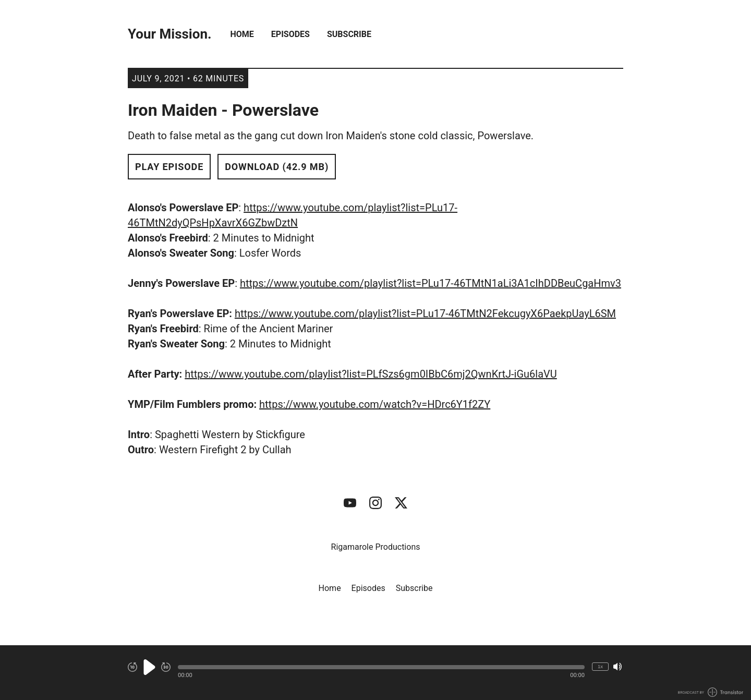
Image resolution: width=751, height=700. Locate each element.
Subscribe (349, 34)
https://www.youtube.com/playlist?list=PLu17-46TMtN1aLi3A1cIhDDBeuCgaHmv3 (431, 283)
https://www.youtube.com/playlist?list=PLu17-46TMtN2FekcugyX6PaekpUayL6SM (425, 313)
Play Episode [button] (169, 167)
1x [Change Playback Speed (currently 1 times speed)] (600, 666)
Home (242, 34)
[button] (381, 667)
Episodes (290, 34)
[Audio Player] (375, 673)
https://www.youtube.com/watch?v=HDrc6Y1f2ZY (375, 404)
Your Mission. (170, 34)
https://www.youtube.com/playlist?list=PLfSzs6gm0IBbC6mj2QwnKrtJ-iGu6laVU (371, 374)
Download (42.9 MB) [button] (277, 167)
